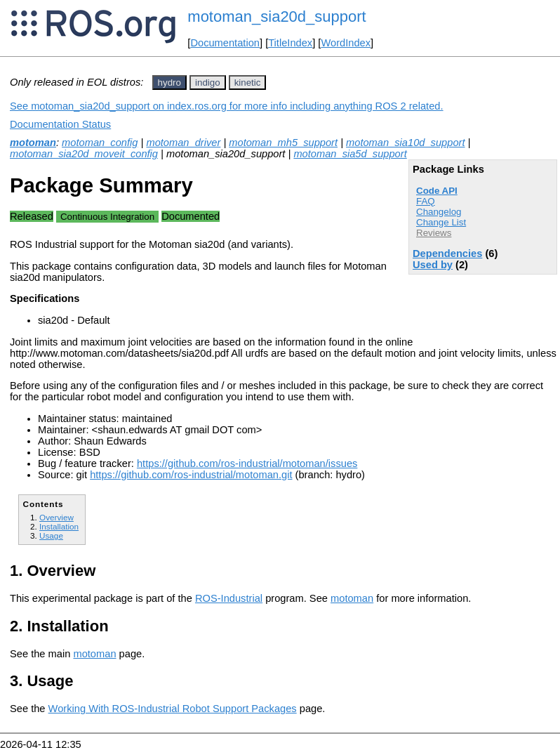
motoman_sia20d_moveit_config (84, 154)
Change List (441, 222)
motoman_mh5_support (283, 143)
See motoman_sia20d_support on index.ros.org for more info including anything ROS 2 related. (227, 106)
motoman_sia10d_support (405, 143)
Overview (56, 517)
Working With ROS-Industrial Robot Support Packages (173, 709)
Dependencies (447, 254)
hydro (169, 83)
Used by (433, 265)
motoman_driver (183, 143)
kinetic (248, 83)
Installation (59, 526)
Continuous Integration (107, 217)
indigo (208, 83)
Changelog (439, 212)
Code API (437, 191)
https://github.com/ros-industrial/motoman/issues (247, 463)
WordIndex (346, 43)
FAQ (426, 201)
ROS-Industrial (229, 598)
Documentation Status (60, 124)
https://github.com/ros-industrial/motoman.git (191, 475)
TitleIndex (290, 43)
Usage (51, 535)
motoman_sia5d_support (350, 154)
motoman (33, 143)
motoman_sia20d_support (276, 17)
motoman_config (100, 143)
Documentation (225, 43)
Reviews (434, 233)
